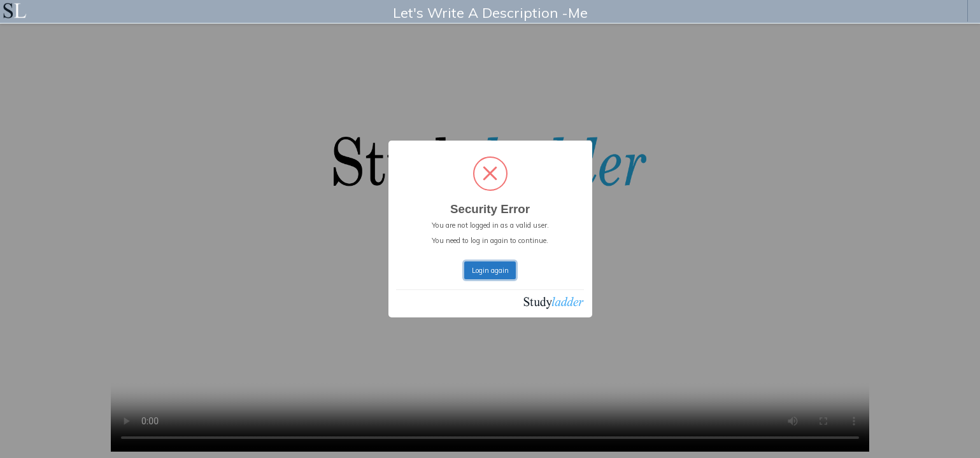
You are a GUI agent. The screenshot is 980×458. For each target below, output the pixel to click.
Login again (490, 270)
